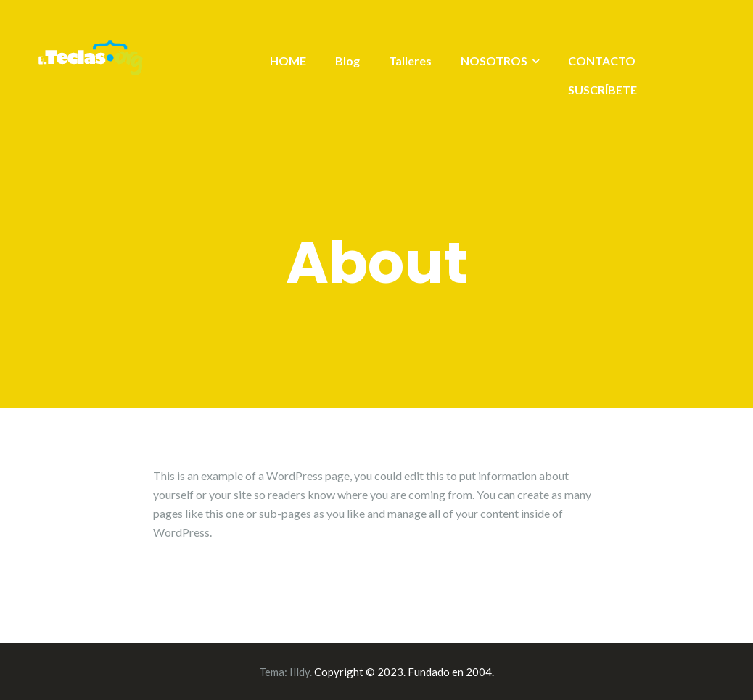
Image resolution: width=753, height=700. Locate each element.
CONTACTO (602, 61)
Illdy (300, 672)
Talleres (410, 61)
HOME (288, 61)
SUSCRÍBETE (602, 90)
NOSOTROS (494, 61)
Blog (347, 61)
